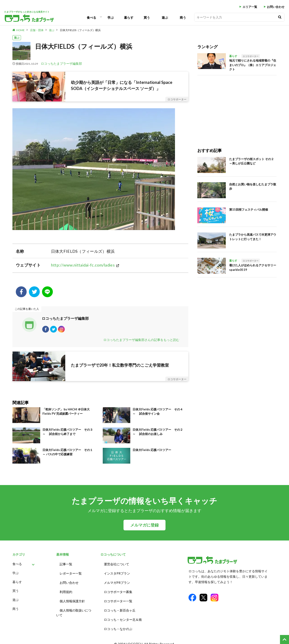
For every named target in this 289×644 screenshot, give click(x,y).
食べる (91, 17)
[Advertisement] (237, 107)
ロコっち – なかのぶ (118, 624)
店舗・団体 (37, 30)
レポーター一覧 (71, 574)
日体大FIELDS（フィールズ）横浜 (80, 30)
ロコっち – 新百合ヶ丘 (120, 608)
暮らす (129, 17)
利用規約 (66, 591)
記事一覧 (66, 566)
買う (147, 17)
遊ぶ (165, 17)
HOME (20, 30)
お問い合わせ (276, 7)
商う (183, 17)
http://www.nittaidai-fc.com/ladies (83, 265)
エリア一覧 (250, 7)
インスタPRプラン (117, 574)
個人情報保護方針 (72, 599)
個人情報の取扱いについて (74, 610)
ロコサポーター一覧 (118, 599)
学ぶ (111, 17)
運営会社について (117, 566)
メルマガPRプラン (117, 583)
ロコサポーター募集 (118, 591)
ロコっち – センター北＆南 (123, 616)
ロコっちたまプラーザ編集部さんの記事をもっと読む (141, 342)
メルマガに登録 (144, 527)
